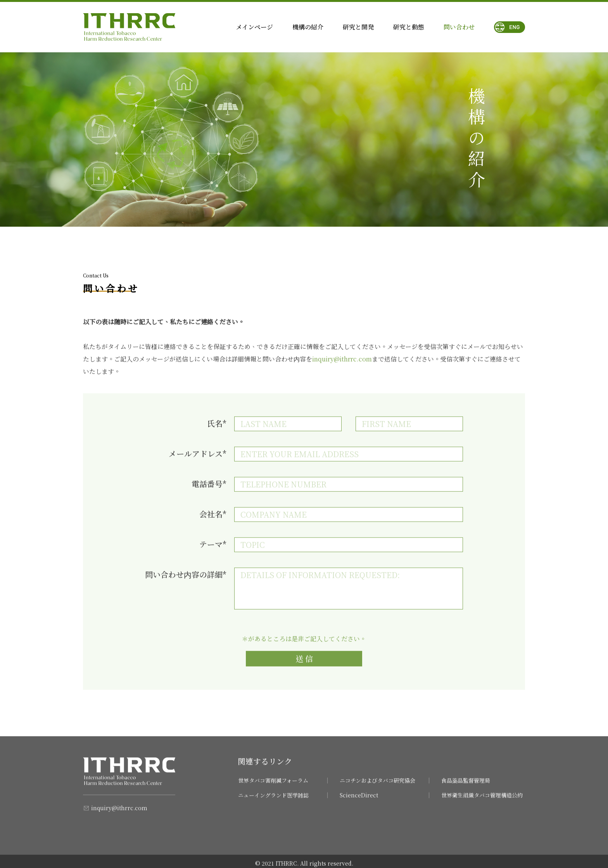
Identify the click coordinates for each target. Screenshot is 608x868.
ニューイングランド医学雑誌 (273, 801)
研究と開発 (358, 27)
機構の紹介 (308, 27)
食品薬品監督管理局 (466, 786)
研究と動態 (409, 27)
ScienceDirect (359, 801)
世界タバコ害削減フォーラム (273, 786)
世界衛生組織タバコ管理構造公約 (482, 801)
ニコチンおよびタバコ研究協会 (377, 786)
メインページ (254, 27)
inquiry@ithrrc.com (119, 814)
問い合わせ (459, 27)
